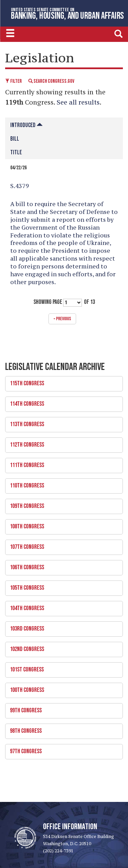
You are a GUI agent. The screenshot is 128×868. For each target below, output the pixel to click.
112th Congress (62, 443)
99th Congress (62, 709)
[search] (118, 33)
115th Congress (62, 382)
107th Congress (62, 545)
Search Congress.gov (51, 81)
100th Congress (62, 688)
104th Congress (62, 606)
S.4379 (20, 186)
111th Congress (62, 463)
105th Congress (62, 586)
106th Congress (62, 565)
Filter (13, 81)
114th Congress (62, 402)
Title (16, 152)
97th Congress (62, 749)
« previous (62, 319)
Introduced (26, 125)
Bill (15, 139)
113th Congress (62, 422)
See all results (78, 102)
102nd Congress (62, 647)
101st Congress (62, 668)
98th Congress (62, 729)
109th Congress (62, 504)
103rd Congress (62, 627)
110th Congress (62, 484)
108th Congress (62, 525)
